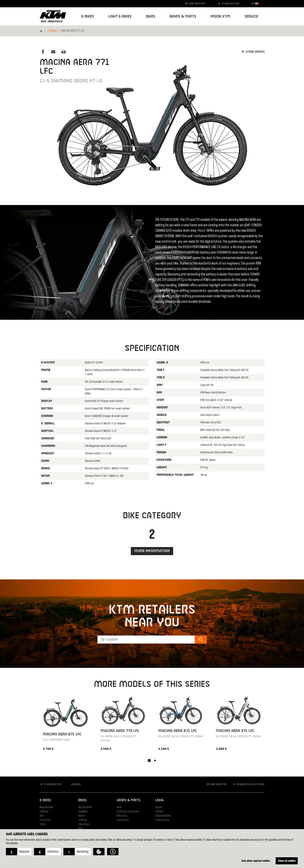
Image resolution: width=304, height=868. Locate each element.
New (119, 807)
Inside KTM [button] (220, 16)
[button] (19, 852)
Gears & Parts (129, 800)
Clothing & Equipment (128, 812)
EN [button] (255, 4)
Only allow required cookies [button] (256, 861)
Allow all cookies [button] (287, 861)
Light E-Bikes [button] (120, 16)
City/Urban (45, 820)
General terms (162, 820)
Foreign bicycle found (249, 784)
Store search (253, 52)
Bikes (82, 800)
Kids (80, 829)
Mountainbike (46, 807)
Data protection (163, 816)
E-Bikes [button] (88, 16)
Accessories (123, 820)
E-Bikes (52, 31)
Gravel (81, 816)
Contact (159, 812)
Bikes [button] (151, 16)
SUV (42, 816)
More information (152, 551)
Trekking (44, 812)
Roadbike (83, 812)
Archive (74, 784)
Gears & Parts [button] (183, 16)
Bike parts (122, 816)
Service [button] (251, 16)
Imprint (159, 807)
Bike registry (195, 4)
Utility (43, 824)
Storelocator (228, 4)
